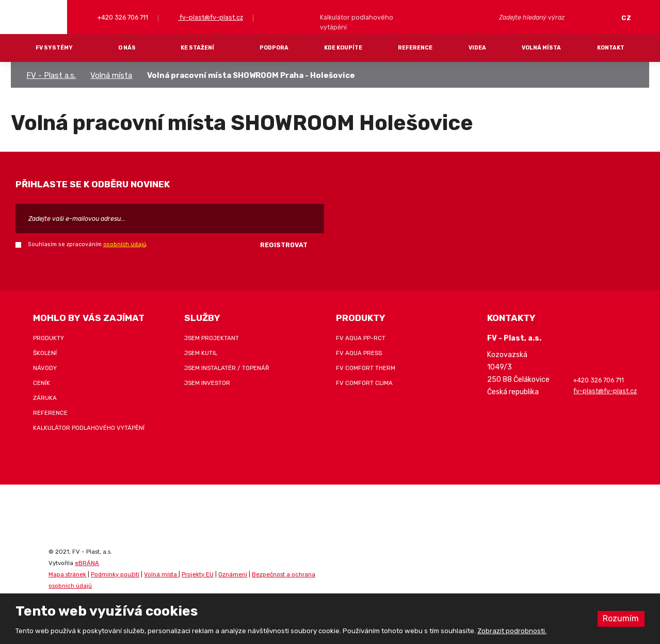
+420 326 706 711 (122, 17)
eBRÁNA (87, 563)
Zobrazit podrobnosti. (512, 631)
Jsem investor (207, 383)
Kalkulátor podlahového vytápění (89, 428)
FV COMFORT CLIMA (364, 383)
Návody (45, 368)
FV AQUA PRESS (359, 353)
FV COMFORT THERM (366, 368)
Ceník (42, 383)
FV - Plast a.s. (51, 75)
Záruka (45, 398)
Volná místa (541, 48)
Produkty (49, 338)
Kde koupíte (343, 48)
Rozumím (621, 618)
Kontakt (611, 48)
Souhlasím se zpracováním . (88, 244)
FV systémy (54, 48)
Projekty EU (198, 574)
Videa (477, 48)
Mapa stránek (67, 574)
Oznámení (233, 574)
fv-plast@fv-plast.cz (211, 17)
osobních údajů (125, 244)
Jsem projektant (212, 338)
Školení (45, 353)
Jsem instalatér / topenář (227, 368)
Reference (415, 48)
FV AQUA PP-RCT (361, 338)
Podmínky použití (115, 574)
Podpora (274, 48)
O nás (127, 48)
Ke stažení (197, 48)
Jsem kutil (201, 353)
